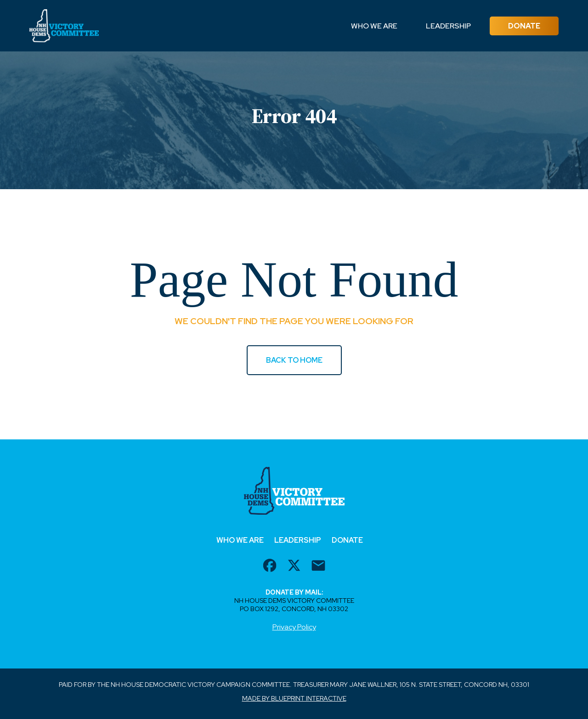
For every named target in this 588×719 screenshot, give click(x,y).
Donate (524, 26)
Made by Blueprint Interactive (294, 698)
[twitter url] (294, 567)
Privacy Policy (294, 627)
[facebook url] (270, 567)
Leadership (448, 26)
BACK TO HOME (294, 360)
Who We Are (374, 26)
